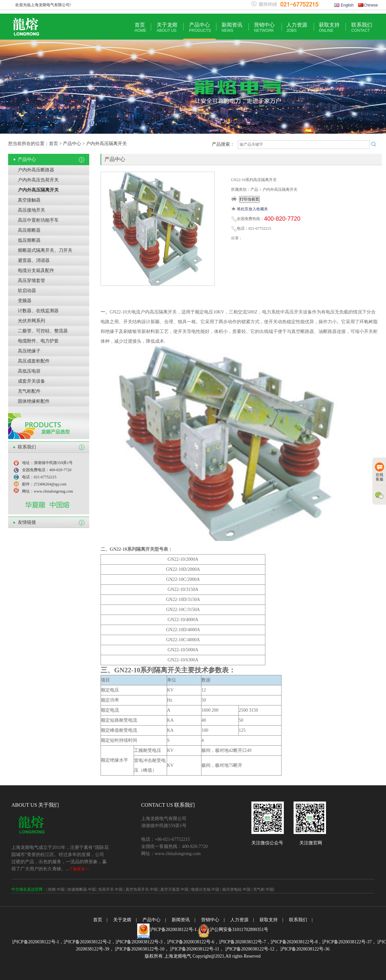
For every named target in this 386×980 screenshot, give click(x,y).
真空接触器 (29, 200)
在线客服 (380, 472)
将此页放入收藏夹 (252, 209)
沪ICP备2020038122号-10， (141, 949)
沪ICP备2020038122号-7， (245, 942)
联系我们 (362, 27)
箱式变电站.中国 (236, 889)
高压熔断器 (29, 230)
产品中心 (200, 27)
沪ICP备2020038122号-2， (89, 942)
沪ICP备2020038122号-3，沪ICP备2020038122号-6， (167, 942)
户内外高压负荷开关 (38, 180)
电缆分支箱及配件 (36, 270)
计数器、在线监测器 (38, 311)
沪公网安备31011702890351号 (239, 930)
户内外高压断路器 (36, 170)
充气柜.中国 (263, 889)
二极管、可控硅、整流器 (43, 331)
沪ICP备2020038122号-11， (196, 949)
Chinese (368, 5)
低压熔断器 (29, 240)
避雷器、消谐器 (34, 260)
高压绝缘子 (29, 351)
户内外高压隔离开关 (38, 190)
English (344, 5)
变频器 (25, 301)
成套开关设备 (31, 381)
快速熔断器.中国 (82, 889)
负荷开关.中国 (110, 889)
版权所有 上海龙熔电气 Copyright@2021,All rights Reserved (203, 956)
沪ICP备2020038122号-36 (304, 949)
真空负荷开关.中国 (142, 889)
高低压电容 (29, 371)
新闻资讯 (232, 27)
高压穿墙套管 (31, 281)
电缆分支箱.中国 (205, 889)
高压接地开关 (31, 210)
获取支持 (329, 27)
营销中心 (264, 27)
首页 (140, 27)
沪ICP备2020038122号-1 (173, 930)
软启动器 (27, 291)
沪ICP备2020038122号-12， (251, 949)
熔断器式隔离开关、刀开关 (45, 250)
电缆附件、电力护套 (38, 341)
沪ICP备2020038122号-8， (296, 942)
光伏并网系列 (31, 321)
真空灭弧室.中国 (174, 889)
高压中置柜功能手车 (38, 220)
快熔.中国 (56, 889)
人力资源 (297, 27)
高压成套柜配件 (34, 361)
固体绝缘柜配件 (34, 401)
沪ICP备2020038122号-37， (349, 942)
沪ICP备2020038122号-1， (38, 942)
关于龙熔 (167, 27)
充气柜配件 (29, 391)
